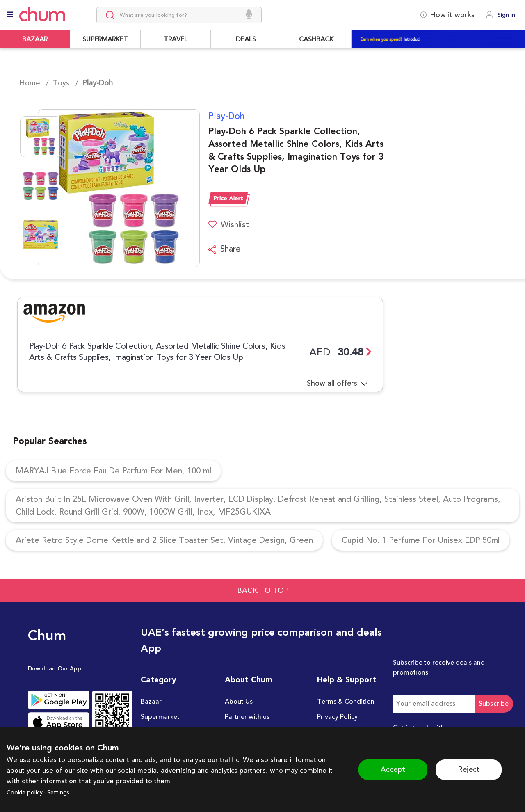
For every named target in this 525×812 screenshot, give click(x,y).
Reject (469, 769)
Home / (34, 83)
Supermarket (160, 717)
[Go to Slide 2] (41, 186)
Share (225, 249)
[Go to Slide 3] (41, 235)
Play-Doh (227, 116)
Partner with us (247, 717)
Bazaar (151, 702)
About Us (239, 702)
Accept (393, 769)
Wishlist (229, 225)
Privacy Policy (337, 717)
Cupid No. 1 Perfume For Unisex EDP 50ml (421, 540)
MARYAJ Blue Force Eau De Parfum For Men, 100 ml (113, 471)
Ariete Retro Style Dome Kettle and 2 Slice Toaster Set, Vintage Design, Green (164, 540)
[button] (108, 188)
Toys (61, 83)
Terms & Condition (346, 702)
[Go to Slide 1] (41, 137)
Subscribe (494, 704)
